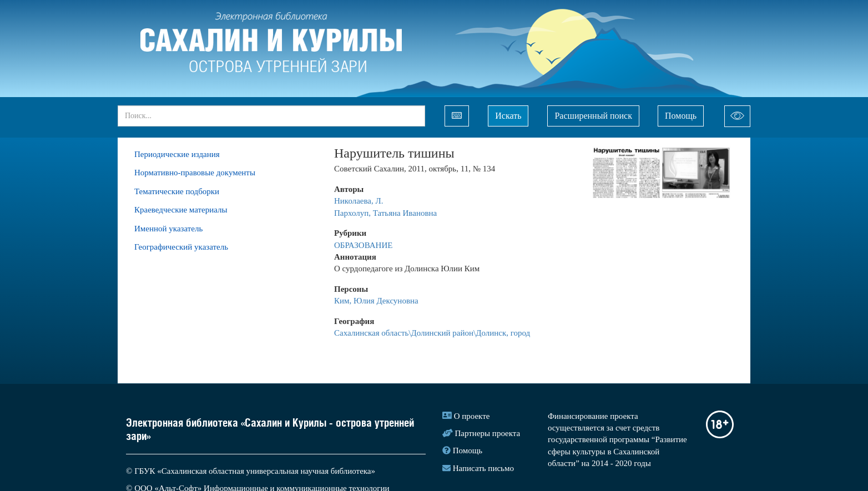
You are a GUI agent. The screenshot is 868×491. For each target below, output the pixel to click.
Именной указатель (168, 229)
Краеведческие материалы (181, 210)
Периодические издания (177, 154)
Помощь (681, 116)
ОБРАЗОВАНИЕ (363, 245)
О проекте (472, 416)
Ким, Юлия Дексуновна (376, 301)
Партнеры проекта (488, 433)
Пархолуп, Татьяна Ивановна (385, 213)
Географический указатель (181, 247)
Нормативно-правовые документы (195, 173)
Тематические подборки (177, 191)
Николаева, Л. (360, 201)
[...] (271, 116)
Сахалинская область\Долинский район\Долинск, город (432, 333)
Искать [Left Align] (508, 116)
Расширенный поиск (593, 116)
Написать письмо (483, 468)
